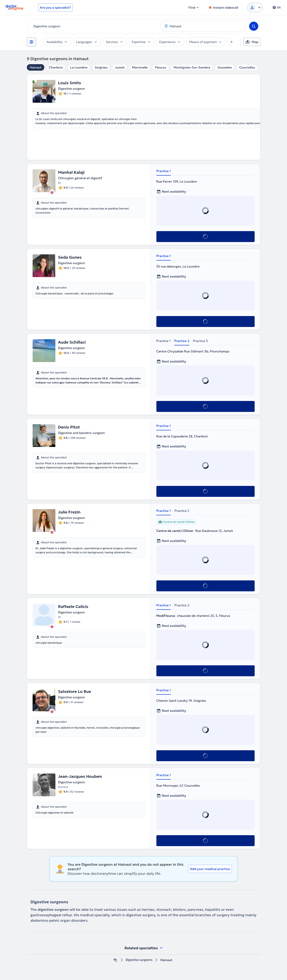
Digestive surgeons (139, 960)
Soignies (101, 67)
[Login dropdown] (255, 8)
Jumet (120, 67)
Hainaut (36, 67)
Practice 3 (200, 341)
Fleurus (161, 67)
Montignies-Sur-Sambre (192, 67)
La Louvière (79, 67)
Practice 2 (182, 341)
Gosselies (225, 67)
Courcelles (247, 67)
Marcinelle (140, 67)
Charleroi (56, 67)
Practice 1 (164, 171)
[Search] (254, 26)
